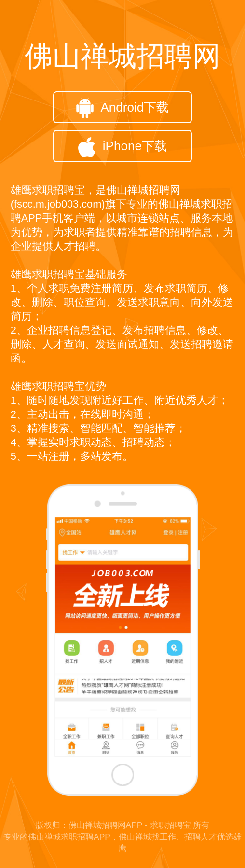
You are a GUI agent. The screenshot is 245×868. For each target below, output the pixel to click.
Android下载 (123, 108)
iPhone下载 (122, 147)
